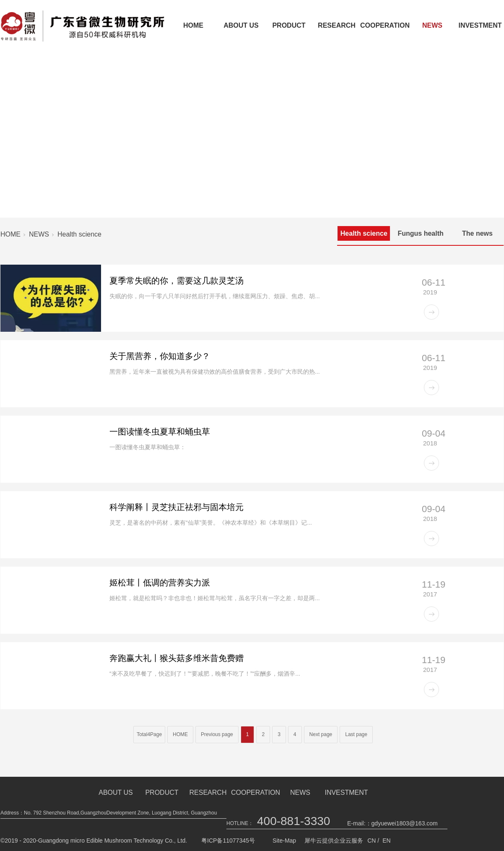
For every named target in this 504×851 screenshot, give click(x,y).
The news (477, 233)
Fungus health (420, 233)
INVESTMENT (346, 792)
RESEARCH (337, 25)
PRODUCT (289, 25)
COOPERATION (384, 25)
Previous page (217, 734)
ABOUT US (241, 25)
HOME (193, 25)
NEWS (432, 25)
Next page (321, 734)
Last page (356, 734)
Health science (79, 234)
